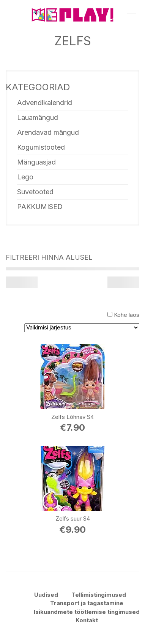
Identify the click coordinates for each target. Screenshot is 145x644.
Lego (25, 177)
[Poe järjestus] (82, 328)
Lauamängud (38, 117)
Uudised (46, 595)
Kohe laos (127, 315)
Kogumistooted (41, 147)
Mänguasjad (36, 162)
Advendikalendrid (45, 103)
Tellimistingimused (99, 595)
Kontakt (87, 620)
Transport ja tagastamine (87, 603)
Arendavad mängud (48, 132)
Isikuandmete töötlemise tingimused (87, 612)
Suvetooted (35, 192)
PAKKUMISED (40, 207)
